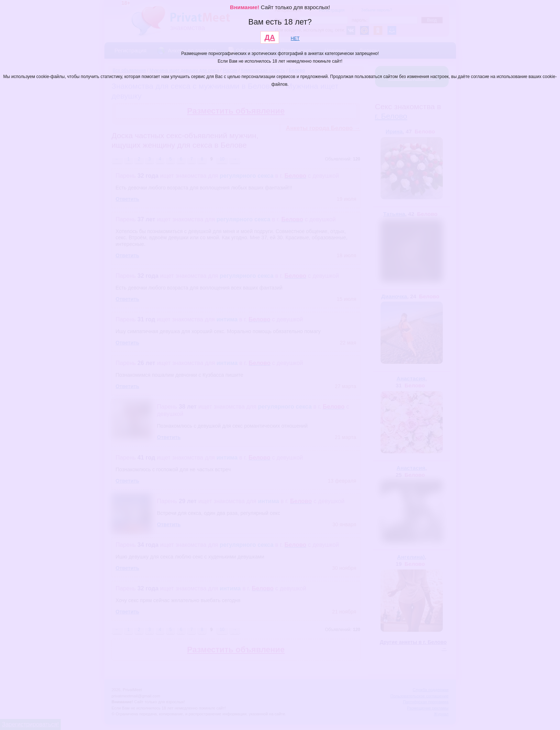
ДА (270, 37)
